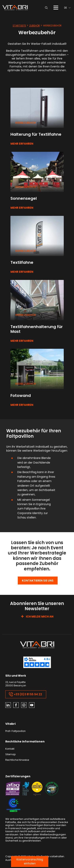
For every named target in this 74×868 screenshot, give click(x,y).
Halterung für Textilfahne (36, 134)
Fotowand (21, 396)
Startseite (19, 26)
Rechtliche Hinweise (17, 760)
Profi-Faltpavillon (15, 731)
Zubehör (35, 26)
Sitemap (10, 755)
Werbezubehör (26, 123)
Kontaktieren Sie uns (38, 581)
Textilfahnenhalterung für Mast (37, 329)
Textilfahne (22, 262)
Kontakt (10, 749)
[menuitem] (67, 8)
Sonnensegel (24, 198)
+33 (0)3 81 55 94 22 (25, 694)
